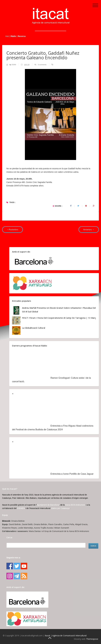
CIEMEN (21, 508)
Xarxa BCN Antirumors (75, 505)
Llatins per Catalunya (60, 508)
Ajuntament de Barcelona (48, 505)
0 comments (42, 65)
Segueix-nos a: (14, 558)
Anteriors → (89, 229)
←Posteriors (13, 229)
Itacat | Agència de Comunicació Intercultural (66, 636)
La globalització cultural (34, 328)
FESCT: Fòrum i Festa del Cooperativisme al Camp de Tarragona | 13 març (59, 318)
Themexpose (92, 639)
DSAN (14, 65)
